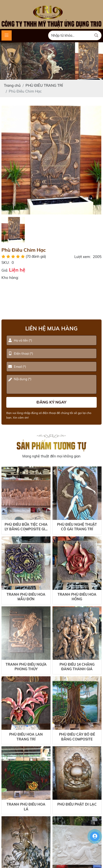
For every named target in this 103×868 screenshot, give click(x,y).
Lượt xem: (82, 257)
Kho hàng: (10, 278)
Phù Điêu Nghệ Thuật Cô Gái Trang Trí (77, 527)
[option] (51, 160)
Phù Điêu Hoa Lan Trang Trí (26, 737)
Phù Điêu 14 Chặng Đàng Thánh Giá (77, 667)
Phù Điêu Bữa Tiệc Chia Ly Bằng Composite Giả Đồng (26, 527)
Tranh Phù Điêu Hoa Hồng (77, 597)
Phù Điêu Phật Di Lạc (77, 804)
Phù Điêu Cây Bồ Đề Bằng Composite (77, 737)
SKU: (5, 262)
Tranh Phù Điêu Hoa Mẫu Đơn (26, 597)
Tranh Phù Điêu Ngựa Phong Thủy (26, 667)
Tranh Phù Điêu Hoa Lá (26, 807)
